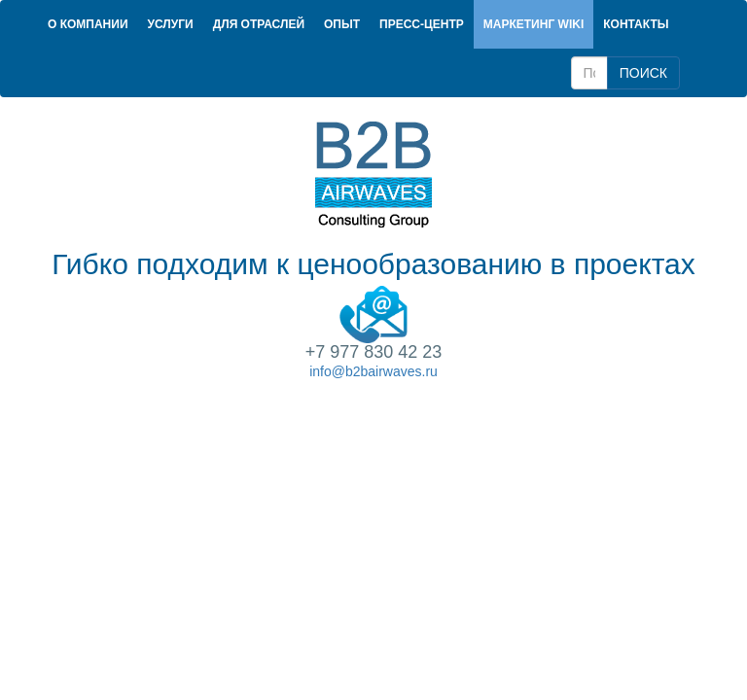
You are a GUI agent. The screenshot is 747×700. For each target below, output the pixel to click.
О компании (88, 24)
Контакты (636, 24)
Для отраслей (259, 24)
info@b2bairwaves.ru (373, 371)
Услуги (171, 24)
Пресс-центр (422, 24)
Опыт (342, 24)
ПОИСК (643, 73)
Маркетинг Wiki (534, 24)
